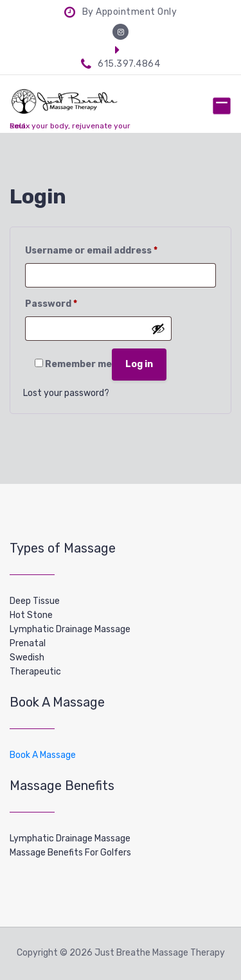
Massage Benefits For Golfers (70, 853)
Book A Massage (43, 755)
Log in (139, 364)
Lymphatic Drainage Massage (70, 629)
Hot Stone (31, 615)
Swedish (27, 658)
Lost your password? (66, 393)
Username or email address (91, 249)
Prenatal (28, 643)
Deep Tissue (35, 601)
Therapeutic (35, 672)
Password (51, 302)
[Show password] (158, 329)
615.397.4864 (121, 64)
